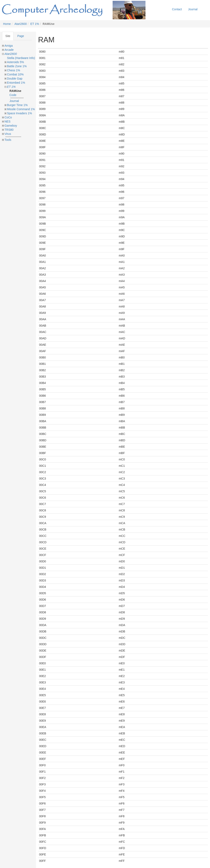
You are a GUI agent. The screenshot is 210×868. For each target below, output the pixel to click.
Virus (8, 134)
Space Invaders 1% (19, 113)
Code (13, 95)
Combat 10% (15, 74)
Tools (8, 140)
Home (7, 24)
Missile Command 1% (21, 109)
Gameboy (11, 126)
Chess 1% (14, 70)
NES (7, 121)
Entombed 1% (16, 83)
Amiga (9, 46)
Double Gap (15, 79)
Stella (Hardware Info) (21, 58)
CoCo (8, 117)
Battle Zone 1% (17, 66)
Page (21, 36)
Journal (193, 9)
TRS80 (9, 130)
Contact (177, 9)
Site (8, 36)
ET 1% (35, 24)
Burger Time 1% (17, 105)
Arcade (9, 50)
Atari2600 (21, 24)
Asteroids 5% (15, 62)
